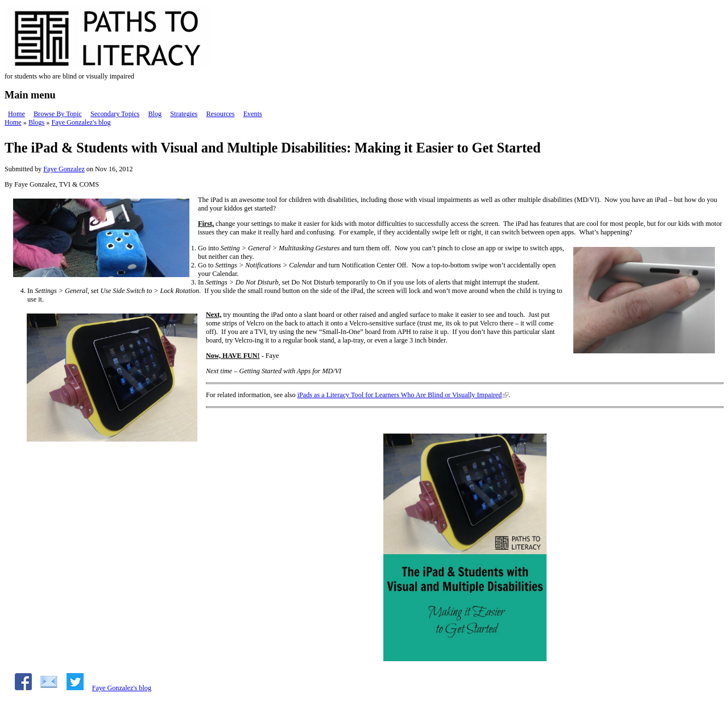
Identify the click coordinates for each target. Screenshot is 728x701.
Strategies (184, 114)
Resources (220, 114)
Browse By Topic (58, 114)
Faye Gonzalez (64, 169)
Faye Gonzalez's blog (81, 122)
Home (16, 114)
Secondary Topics (115, 114)
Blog (155, 114)
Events (253, 114)
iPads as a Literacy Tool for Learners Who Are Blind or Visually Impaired (400, 395)
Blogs (36, 122)
